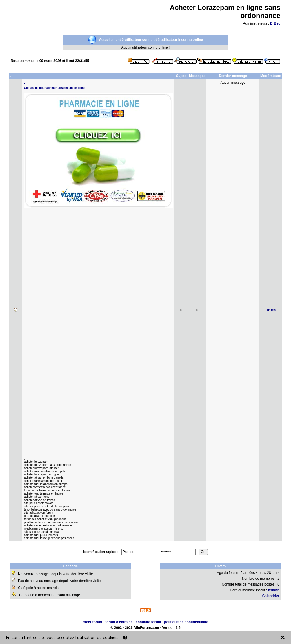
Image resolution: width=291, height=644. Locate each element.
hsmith (274, 590)
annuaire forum (148, 622)
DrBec (275, 23)
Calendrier (271, 596)
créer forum (93, 622)
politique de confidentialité (186, 622)
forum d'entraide (119, 622)
